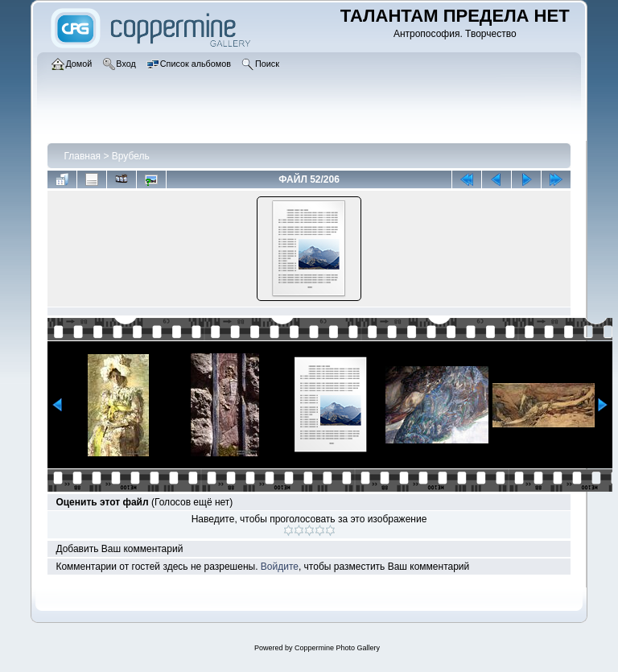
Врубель (131, 156)
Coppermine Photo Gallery (337, 648)
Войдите (280, 567)
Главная (82, 156)
